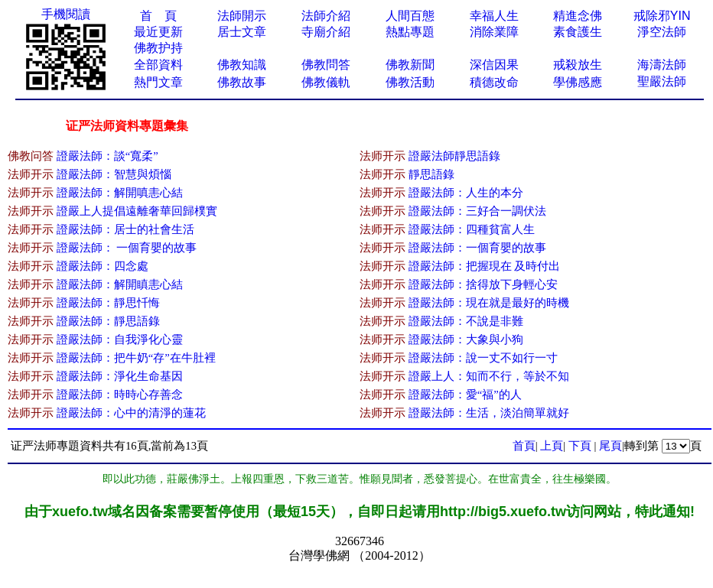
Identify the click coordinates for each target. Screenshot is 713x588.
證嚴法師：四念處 (103, 266)
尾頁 (610, 446)
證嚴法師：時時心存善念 (120, 395)
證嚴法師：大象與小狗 (466, 339)
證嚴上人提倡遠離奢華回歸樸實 (137, 211)
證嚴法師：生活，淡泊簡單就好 (489, 413)
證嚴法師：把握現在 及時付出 (485, 266)
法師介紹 (326, 16)
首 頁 (158, 16)
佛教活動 (410, 82)
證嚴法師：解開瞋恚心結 (120, 284)
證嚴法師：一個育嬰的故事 (477, 248)
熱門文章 (158, 82)
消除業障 (494, 32)
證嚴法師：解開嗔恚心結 (120, 193)
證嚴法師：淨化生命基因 (120, 376)
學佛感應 (578, 82)
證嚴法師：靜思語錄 (108, 321)
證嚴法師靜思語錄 (454, 156)
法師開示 (242, 16)
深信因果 (494, 65)
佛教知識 (242, 65)
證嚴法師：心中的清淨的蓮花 (131, 413)
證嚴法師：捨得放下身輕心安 (483, 284)
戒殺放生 (578, 65)
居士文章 (242, 32)
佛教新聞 (410, 65)
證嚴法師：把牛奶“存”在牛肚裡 (136, 358)
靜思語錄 (431, 174)
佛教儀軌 (326, 82)
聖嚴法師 (662, 81)
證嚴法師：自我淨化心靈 (120, 339)
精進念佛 (578, 16)
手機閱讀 (66, 14)
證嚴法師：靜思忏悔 (108, 303)
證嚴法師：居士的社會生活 (125, 229)
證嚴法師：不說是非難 (466, 321)
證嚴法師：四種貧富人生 (472, 229)
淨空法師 (662, 32)
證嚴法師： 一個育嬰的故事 (127, 248)
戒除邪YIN (662, 16)
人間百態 (410, 16)
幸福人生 (494, 16)
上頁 (552, 446)
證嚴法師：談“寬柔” (107, 156)
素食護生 (578, 32)
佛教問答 (326, 65)
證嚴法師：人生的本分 (466, 193)
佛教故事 (242, 82)
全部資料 (158, 65)
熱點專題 (410, 32)
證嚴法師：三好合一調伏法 (477, 211)
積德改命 (494, 82)
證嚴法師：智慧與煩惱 (114, 174)
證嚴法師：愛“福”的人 (465, 395)
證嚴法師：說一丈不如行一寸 (483, 358)
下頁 (580, 446)
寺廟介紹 (326, 32)
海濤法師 (662, 65)
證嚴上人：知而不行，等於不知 (489, 376)
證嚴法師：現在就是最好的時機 (489, 303)
